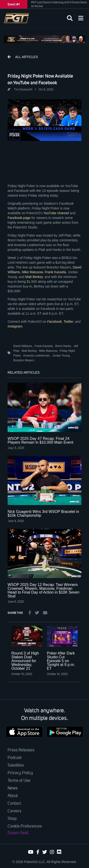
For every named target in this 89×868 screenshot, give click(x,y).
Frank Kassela (55, 272)
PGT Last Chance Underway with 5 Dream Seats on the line (59, 4)
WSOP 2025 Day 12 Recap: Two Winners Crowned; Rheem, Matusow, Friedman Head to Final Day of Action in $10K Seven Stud (43, 590)
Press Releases (21, 750)
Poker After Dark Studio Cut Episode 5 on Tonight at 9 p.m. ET (61, 661)
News (13, 788)
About (13, 796)
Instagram (15, 326)
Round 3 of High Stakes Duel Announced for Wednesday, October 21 (25, 661)
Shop (12, 819)
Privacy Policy (20, 773)
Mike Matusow (32, 272)
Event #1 (14, 4)
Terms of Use (19, 781)
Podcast (15, 758)
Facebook (54, 322)
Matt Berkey (34, 277)
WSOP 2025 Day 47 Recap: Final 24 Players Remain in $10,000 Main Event (40, 440)
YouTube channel (56, 213)
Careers (14, 811)
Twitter (68, 322)
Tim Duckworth (23, 90)
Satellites (16, 765)
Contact (14, 804)
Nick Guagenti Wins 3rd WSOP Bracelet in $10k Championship (43, 513)
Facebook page (19, 218)
